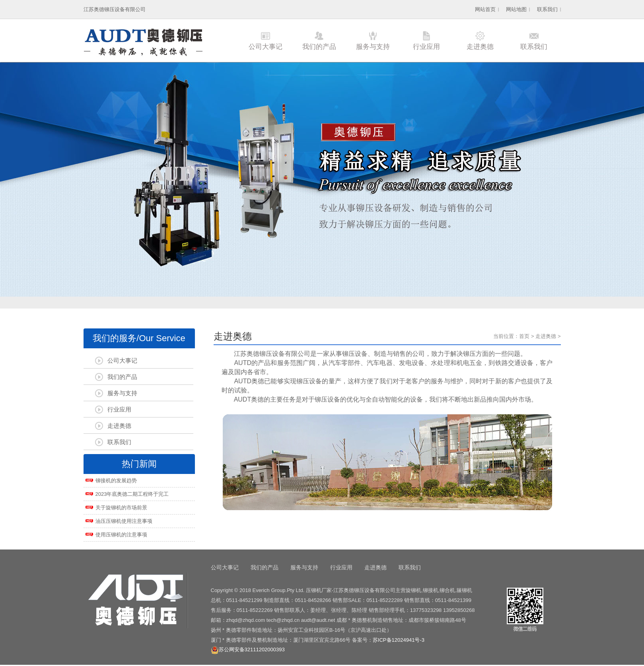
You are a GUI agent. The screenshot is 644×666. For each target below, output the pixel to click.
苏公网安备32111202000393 (248, 649)
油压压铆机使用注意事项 (124, 521)
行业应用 (426, 47)
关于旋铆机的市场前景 (121, 508)
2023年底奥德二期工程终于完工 (132, 494)
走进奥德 (480, 47)
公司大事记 (266, 47)
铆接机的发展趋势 (116, 481)
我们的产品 (319, 47)
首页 (524, 336)
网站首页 (485, 9)
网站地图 (516, 9)
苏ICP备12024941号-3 (399, 640)
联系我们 (547, 9)
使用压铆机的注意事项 (121, 535)
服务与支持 (373, 47)
